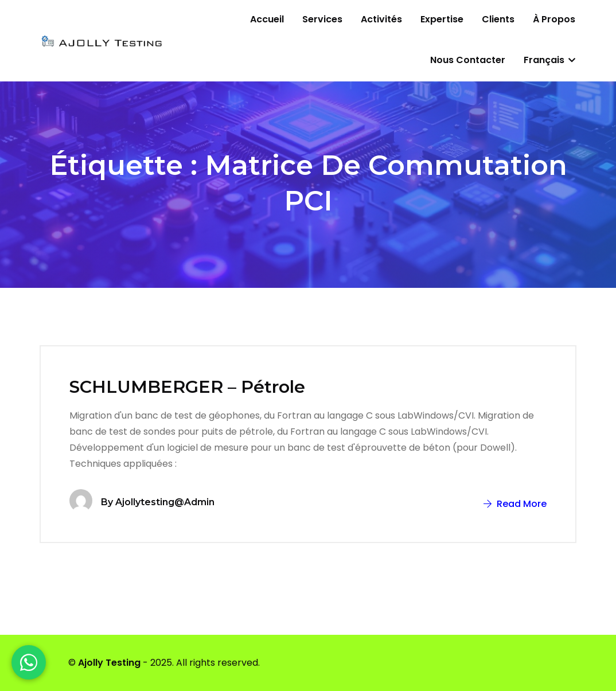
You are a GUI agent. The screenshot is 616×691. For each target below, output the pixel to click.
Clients (498, 19)
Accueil (267, 19)
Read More (515, 504)
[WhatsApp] (29, 662)
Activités (381, 19)
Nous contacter (468, 60)
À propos (554, 19)
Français (549, 60)
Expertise (442, 19)
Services (322, 19)
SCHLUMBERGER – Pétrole (187, 387)
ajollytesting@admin (165, 502)
